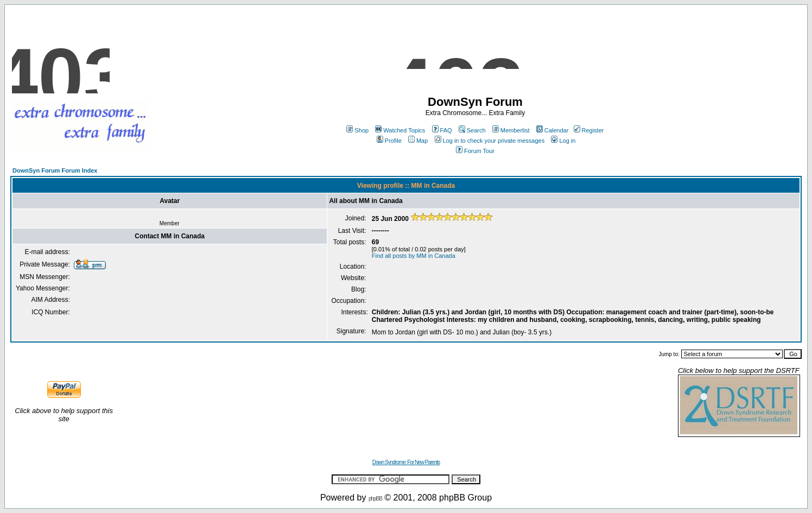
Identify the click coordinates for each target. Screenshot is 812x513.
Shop (357, 130)
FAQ (442, 130)
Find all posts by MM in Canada (414, 256)
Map (418, 141)
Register (589, 130)
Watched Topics (400, 130)
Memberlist (511, 130)
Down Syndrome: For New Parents (406, 462)
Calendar (553, 130)
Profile (389, 141)
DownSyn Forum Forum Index (55, 170)
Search (472, 130)
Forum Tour (475, 151)
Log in (563, 141)
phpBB (375, 499)
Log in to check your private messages (490, 141)
